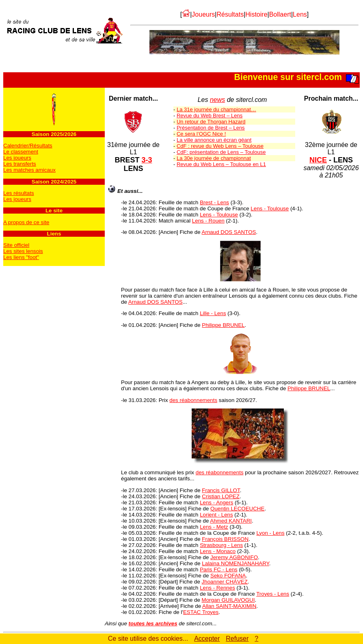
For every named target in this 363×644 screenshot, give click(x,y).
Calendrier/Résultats (28, 146)
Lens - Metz (214, 527)
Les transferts (20, 164)
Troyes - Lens (273, 594)
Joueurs (203, 14)
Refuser (237, 639)
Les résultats (19, 193)
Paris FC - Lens (219, 569)
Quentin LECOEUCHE (237, 509)
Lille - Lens (213, 313)
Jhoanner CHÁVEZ (225, 582)
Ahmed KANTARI (231, 521)
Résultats (230, 14)
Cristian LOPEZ (221, 496)
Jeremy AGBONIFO (234, 557)
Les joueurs (17, 158)
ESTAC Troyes (201, 612)
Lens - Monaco (218, 551)
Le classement (21, 152)
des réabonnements (193, 400)
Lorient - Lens (216, 515)
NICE (318, 160)
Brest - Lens (214, 202)
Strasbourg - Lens (221, 545)
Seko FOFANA (228, 576)
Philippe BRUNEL (223, 325)
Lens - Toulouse (270, 209)
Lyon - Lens (270, 533)
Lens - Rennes (217, 588)
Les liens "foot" (21, 257)
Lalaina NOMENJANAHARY (235, 563)
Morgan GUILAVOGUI (228, 600)
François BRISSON (225, 539)
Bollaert (280, 14)
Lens (300, 14)
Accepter (207, 639)
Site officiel (16, 245)
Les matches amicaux (29, 170)
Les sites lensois (23, 251)
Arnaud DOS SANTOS (229, 232)
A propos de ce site (26, 222)
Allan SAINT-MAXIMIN (229, 606)
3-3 (147, 160)
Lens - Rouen (208, 221)
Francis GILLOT (221, 490)
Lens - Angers (216, 502)
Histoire (256, 14)
